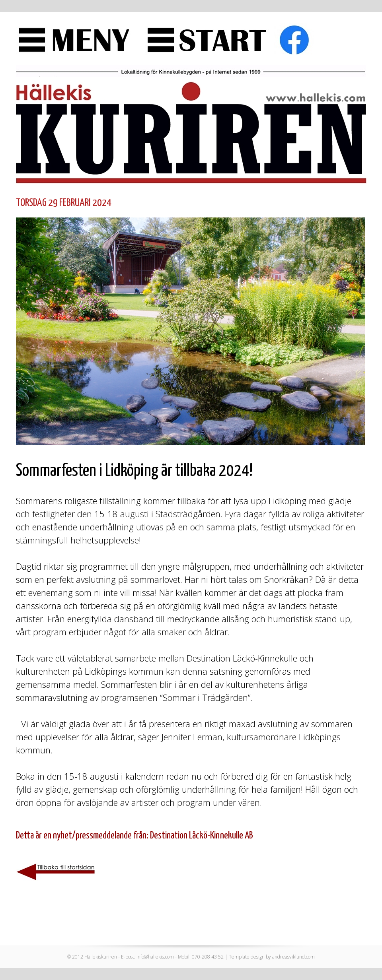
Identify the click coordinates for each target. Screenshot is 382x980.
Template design (247, 957)
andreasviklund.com (293, 957)
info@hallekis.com (155, 957)
